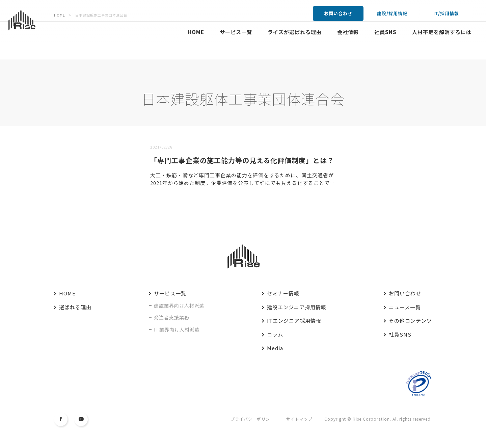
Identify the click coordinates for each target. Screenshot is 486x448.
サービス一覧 (236, 32)
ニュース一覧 (405, 307)
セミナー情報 (283, 293)
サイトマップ (299, 419)
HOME (196, 32)
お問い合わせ (338, 13)
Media (275, 348)
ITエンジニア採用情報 (294, 321)
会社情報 (348, 32)
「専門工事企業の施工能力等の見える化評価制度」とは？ (242, 160)
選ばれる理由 (75, 307)
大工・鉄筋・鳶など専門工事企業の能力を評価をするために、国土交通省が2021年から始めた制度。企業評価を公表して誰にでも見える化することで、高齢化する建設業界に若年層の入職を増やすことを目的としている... (242, 183)
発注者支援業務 (172, 317)
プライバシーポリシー (252, 419)
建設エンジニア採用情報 (297, 307)
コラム (275, 334)
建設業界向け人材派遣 (179, 306)
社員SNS (385, 32)
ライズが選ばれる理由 (295, 32)
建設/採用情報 (392, 13)
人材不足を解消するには (442, 32)
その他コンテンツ (410, 321)
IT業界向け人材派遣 (177, 330)
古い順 (142, 130)
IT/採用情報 (446, 13)
